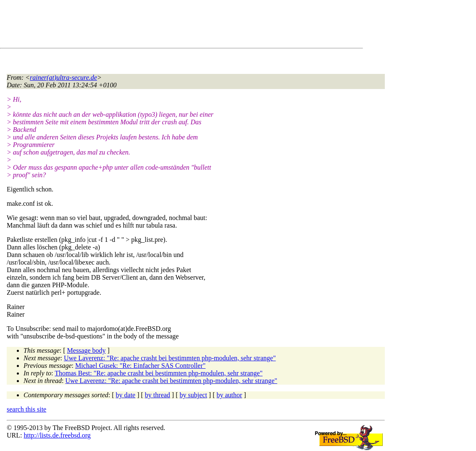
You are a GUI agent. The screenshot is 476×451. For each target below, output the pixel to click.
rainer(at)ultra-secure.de (63, 77)
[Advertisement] (160, 26)
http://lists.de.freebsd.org (57, 435)
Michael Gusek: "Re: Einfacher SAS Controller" (140, 366)
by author (229, 395)
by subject (193, 395)
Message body (87, 350)
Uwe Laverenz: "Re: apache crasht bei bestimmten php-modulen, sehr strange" (170, 358)
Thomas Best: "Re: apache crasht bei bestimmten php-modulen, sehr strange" (159, 373)
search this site (26, 409)
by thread (158, 395)
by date (126, 395)
